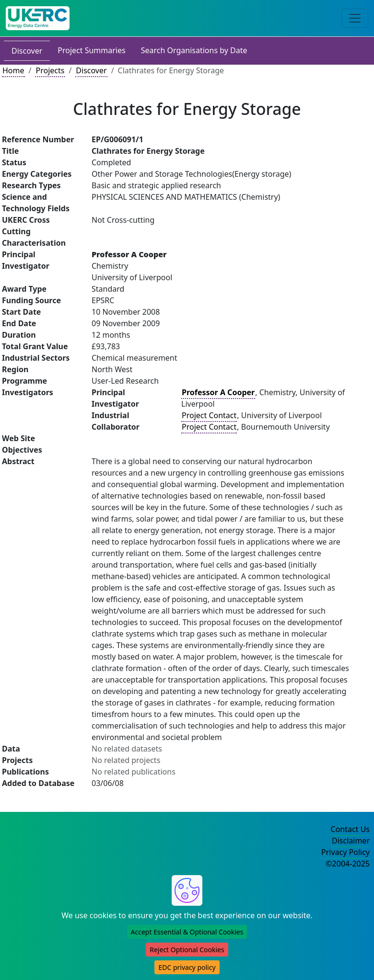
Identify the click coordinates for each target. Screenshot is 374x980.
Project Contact (209, 415)
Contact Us (350, 829)
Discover (27, 51)
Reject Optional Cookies (187, 950)
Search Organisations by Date (194, 50)
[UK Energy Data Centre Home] (38, 18)
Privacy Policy (345, 852)
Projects (50, 70)
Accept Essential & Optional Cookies (187, 932)
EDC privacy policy (187, 967)
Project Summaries (91, 50)
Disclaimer (351, 841)
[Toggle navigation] (355, 18)
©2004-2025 (348, 864)
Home (13, 70)
